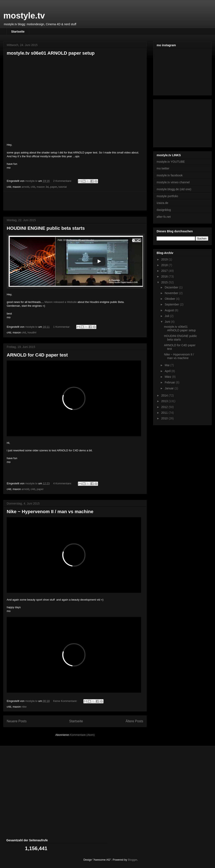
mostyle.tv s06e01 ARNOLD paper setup (51, 53)
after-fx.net (164, 217)
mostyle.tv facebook (170, 175)
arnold (25, 187)
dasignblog (164, 210)
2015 (165, 282)
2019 (165, 259)
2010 (165, 418)
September (172, 304)
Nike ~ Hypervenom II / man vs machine (50, 512)
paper (54, 187)
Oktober (170, 299)
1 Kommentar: (62, 327)
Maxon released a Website (61, 302)
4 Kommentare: (63, 483)
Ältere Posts (134, 721)
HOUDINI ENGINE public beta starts (46, 228)
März (168, 377)
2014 (165, 395)
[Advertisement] (75, 201)
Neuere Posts (17, 721)
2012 (165, 407)
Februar (170, 382)
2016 (165, 276)
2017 (165, 271)
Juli (167, 316)
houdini (32, 332)
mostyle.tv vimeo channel (173, 182)
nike (24, 707)
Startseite (18, 32)
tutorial (63, 187)
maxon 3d (43, 187)
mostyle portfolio (167, 196)
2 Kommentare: (63, 181)
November (172, 293)
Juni (168, 322)
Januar (170, 388)
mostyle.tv (24, 16)
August (170, 310)
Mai (167, 365)
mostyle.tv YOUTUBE (171, 162)
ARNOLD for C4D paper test (37, 355)
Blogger (132, 860)
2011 (165, 413)
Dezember (172, 287)
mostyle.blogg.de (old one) (174, 189)
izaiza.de (162, 203)
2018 (165, 265)
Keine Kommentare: (66, 701)
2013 (165, 401)
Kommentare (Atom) (82, 735)
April (168, 371)
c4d (33, 187)
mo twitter (163, 168)
